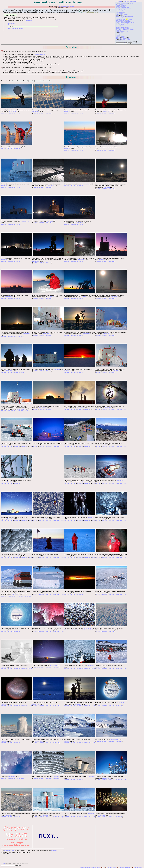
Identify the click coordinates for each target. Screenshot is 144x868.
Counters (3, 864)
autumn (127, 29)
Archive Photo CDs (120, 36)
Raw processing (129, 26)
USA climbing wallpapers (122, 11)
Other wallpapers (120, 13)
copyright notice (40, 55)
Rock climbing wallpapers (122, 10)
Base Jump (118, 18)
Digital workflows (120, 26)
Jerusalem (121, 20)
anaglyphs (120, 28)
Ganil (120, 33)
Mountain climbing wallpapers (123, 8)
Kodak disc (118, 31)
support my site (9, 851)
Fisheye (118, 17)
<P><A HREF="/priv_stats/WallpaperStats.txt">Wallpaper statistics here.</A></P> (80, 843)
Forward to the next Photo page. (90, 867)
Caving (124, 18)
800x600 (10, 113)
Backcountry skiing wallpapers (123, 9)
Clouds (117, 32)
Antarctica (120, 2)
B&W (121, 14)
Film (117, 24)
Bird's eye (123, 17)
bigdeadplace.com (90, 12)
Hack (128, 2)
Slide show (124, 4)
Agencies (118, 35)
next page (54, 851)
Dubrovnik (118, 19)
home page (138, 867)
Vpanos (131, 3)
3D (116, 28)
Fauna (121, 29)
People (129, 22)
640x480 (4, 113)
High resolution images (16, 28)
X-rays (124, 33)
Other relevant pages (121, 42)
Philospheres (130, 17)
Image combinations (121, 27)
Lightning (122, 32)
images (120, 3)
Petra (117, 20)
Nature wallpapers (120, 12)
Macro (117, 29)
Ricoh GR (118, 25)
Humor (131, 2)
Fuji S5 (123, 25)
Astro (127, 32)
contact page (112, 867)
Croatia (123, 19)
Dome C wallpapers (120, 7)
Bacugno (127, 20)
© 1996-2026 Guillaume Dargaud (66, 6)
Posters (118, 37)
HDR (127, 27)
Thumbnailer (126, 39)
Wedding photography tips (128, 23)
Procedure (12, 23)
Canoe (129, 19)
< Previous (124, 40)
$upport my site (120, 41)
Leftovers (126, 14)
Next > (128, 40)
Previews (11, 25)
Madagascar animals (121, 22)
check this (28, 20)
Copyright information (121, 34)
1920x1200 (25, 411)
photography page (125, 867)
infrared (132, 29)
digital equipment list (124, 24)
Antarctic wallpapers (121, 5)
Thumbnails (119, 39)
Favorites (118, 4)
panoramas (125, 3)
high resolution (127, 28)
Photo (134, 2)
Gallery (117, 14)
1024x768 (17, 113)
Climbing (125, 2)
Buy (22, 337)
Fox (124, 29)
